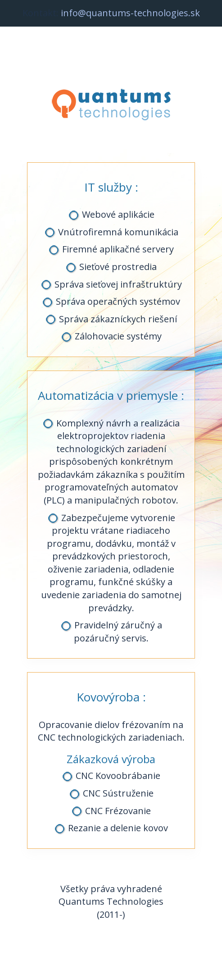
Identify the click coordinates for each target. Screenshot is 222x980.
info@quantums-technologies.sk (130, 13)
